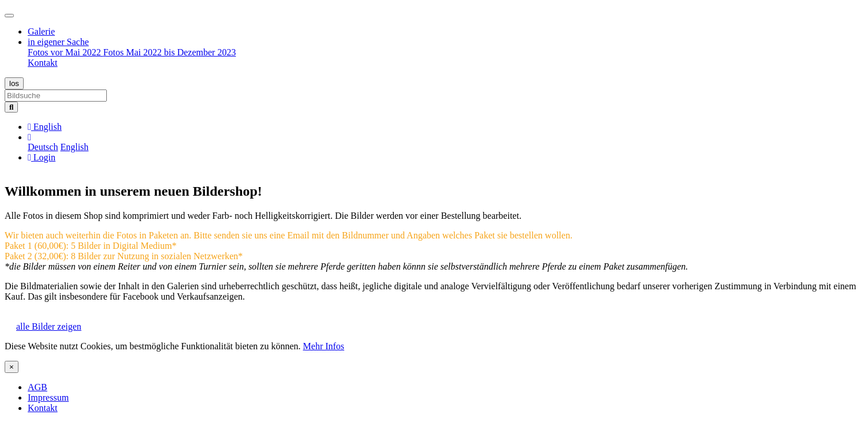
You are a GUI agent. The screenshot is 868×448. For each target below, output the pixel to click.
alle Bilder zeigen (49, 326)
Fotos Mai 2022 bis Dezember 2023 (170, 52)
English (74, 147)
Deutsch (43, 147)
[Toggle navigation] (9, 16)
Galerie (41, 31)
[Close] (12, 367)
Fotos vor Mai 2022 (66, 52)
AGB (38, 387)
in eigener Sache (58, 42)
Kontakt (43, 63)
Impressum (48, 397)
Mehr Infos (324, 346)
